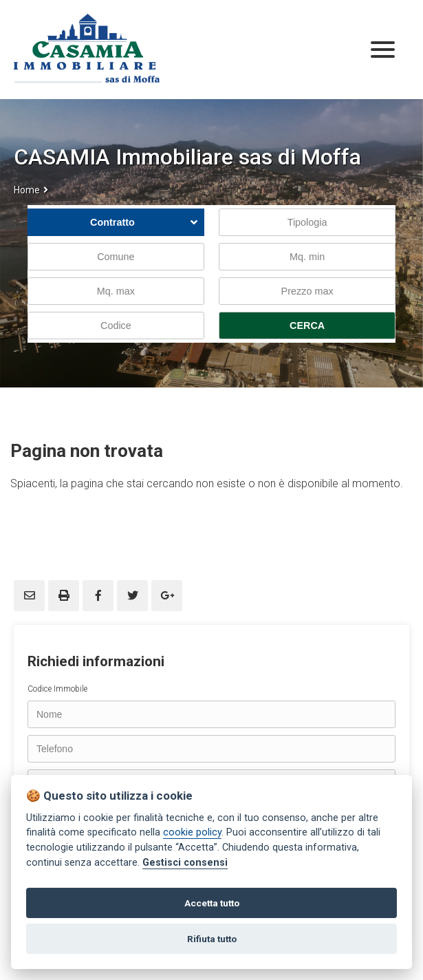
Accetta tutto (212, 903)
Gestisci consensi (185, 863)
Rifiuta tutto (212, 939)
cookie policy (192, 832)
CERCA (307, 326)
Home (27, 190)
